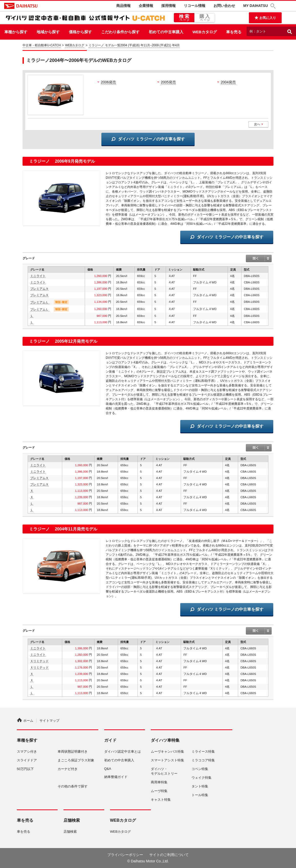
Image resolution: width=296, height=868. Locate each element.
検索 (184, 18)
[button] (274, 6)
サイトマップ (49, 721)
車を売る (234, 32)
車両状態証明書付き (73, 752)
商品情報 (123, 6)
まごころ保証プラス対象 (76, 760)
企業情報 (146, 6)
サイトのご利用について (169, 855)
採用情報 (168, 6)
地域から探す (48, 32)
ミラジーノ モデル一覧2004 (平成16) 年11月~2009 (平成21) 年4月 (134, 45)
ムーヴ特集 (159, 791)
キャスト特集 (161, 800)
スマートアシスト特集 (167, 760)
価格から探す (80, 32)
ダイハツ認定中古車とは (123, 752)
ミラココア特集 (203, 760)
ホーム (25, 721)
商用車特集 (159, 782)
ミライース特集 (203, 752)
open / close (259, 258)
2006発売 (108, 82)
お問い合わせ (224, 6)
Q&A (108, 769)
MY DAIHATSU (256, 6)
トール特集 (200, 795)
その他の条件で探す (73, 786)
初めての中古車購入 (166, 32)
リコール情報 (195, 6)
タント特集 (200, 786)
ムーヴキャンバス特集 (167, 752)
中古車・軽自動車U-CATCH (42, 45)
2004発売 (228, 82)
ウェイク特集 (202, 778)
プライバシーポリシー (125, 855)
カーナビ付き (68, 769)
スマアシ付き (27, 752)
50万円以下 (25, 769)
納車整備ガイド (116, 777)
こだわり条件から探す (120, 32)
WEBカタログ (205, 32)
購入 (205, 18)
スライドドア (27, 760)
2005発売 (168, 82)
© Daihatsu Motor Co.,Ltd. (148, 861)
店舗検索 (70, 832)
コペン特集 (200, 769)
